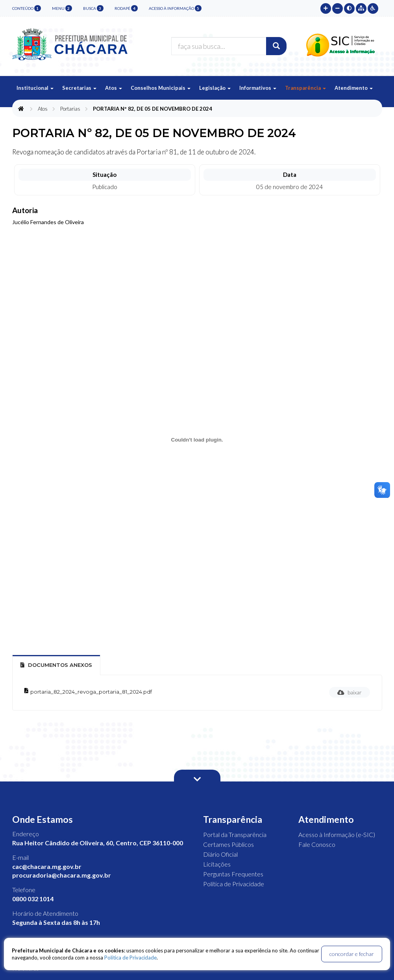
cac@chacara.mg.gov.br (47, 866)
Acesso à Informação (175, 8)
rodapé (126, 8)
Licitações (217, 864)
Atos (43, 109)
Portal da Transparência (235, 834)
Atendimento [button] (354, 88)
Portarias (70, 109)
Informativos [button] (258, 88)
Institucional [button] (35, 88)
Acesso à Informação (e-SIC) (337, 834)
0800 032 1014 (33, 899)
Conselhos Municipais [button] (161, 88)
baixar (350, 692)
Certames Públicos (228, 844)
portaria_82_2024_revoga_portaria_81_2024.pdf (91, 692)
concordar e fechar (352, 954)
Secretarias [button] (79, 88)
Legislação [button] (215, 88)
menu (62, 8)
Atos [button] (114, 88)
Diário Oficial (220, 854)
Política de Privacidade (234, 884)
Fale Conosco (317, 844)
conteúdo (27, 8)
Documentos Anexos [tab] (56, 665)
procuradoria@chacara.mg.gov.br (62, 875)
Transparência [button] (305, 88)
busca (93, 8)
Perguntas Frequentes (233, 874)
